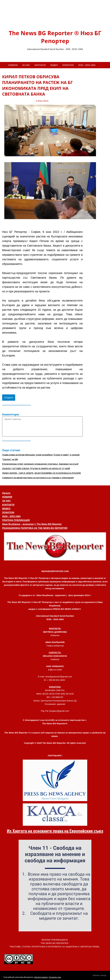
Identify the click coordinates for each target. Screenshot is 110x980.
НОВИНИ (13, 65)
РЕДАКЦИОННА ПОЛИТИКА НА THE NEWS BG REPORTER (35, 528)
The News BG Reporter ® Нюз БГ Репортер (55, 37)
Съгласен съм (55, 977)
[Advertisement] (96, 117)
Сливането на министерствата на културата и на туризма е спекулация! (38, 478)
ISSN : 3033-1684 (87, 65)
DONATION (68, 65)
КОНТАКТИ (40, 65)
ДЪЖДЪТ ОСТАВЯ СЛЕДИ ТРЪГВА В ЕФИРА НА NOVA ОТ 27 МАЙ (36, 468)
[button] (55, 546)
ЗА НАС (26, 65)
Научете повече (41, 977)
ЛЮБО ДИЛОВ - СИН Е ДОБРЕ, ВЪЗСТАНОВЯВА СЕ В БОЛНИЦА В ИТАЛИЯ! (41, 473)
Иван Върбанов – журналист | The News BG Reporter (32, 524)
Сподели (9, 397)
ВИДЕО (54, 65)
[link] (55, 17)
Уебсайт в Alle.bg (99, 975)
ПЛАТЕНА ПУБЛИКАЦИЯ (16, 520)
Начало (6, 493)
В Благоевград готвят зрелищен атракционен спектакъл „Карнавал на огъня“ (40, 464)
